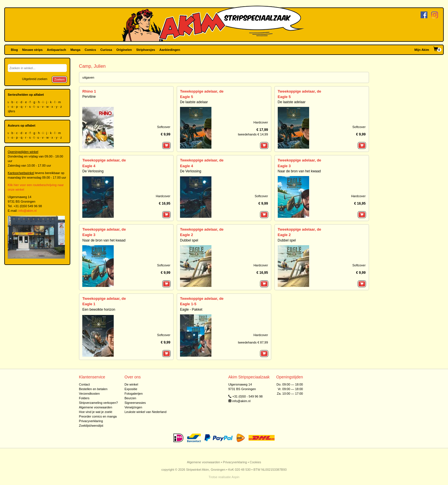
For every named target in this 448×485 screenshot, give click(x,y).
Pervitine (89, 97)
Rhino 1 (89, 91)
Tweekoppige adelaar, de (202, 91)
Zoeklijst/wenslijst (91, 426)
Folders (84, 398)
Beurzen (130, 398)
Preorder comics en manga (98, 416)
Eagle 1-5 (188, 304)
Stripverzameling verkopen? (98, 403)
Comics (90, 50)
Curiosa (106, 50)
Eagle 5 (187, 97)
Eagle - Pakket (191, 310)
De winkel (131, 384)
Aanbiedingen (170, 50)
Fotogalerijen (134, 394)
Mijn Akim (422, 50)
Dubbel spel (189, 240)
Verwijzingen (133, 407)
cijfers (11, 111)
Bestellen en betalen (93, 389)
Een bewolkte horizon (99, 310)
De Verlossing (93, 171)
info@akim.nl (27, 211)
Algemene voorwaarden (95, 407)
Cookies (255, 462)
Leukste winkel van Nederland (146, 412)
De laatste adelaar (194, 102)
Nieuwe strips (33, 50)
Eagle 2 (187, 235)
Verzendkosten (89, 394)
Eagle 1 (89, 304)
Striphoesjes (146, 50)
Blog (14, 50)
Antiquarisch (56, 50)
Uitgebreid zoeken (35, 79)
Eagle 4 (89, 166)
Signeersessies (135, 403)
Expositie (131, 389)
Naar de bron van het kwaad (299, 171)
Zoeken (60, 79)
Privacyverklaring (91, 421)
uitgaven (88, 77)
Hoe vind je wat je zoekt (95, 412)
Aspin (235, 477)
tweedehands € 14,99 (253, 134)
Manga (75, 50)
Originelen (124, 50)
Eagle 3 (284, 166)
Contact (84, 384)
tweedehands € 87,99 (253, 342)
